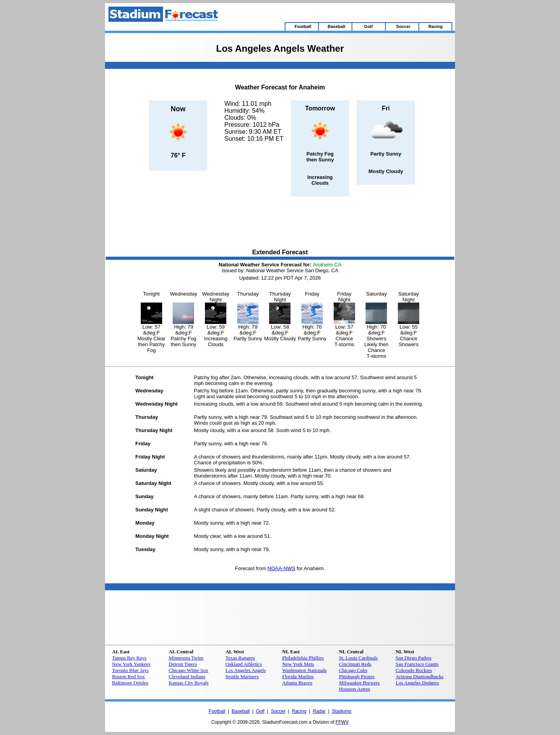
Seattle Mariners (242, 676)
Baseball (241, 711)
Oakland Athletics (244, 664)
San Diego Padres (413, 658)
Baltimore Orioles (130, 683)
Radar (319, 711)
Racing (299, 711)
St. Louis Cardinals (358, 658)
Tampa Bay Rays (129, 658)
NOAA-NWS (282, 568)
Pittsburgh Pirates (357, 676)
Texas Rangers (240, 658)
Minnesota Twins (186, 658)
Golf (260, 711)
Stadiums (341, 711)
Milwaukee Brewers (359, 683)
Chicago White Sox (189, 670)
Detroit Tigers (183, 664)
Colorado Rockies (414, 670)
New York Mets (298, 664)
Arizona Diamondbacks (419, 676)
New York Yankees (131, 664)
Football (217, 711)
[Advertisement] (280, 223)
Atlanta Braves (297, 683)
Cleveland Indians (187, 676)
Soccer (278, 711)
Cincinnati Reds (355, 664)
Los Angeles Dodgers (417, 683)
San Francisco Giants (417, 664)
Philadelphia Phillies (303, 658)
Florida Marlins (298, 676)
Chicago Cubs (353, 670)
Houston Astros (354, 689)
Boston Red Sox (129, 676)
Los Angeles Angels (246, 670)
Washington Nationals (305, 670)
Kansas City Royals (189, 683)
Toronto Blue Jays (130, 670)
